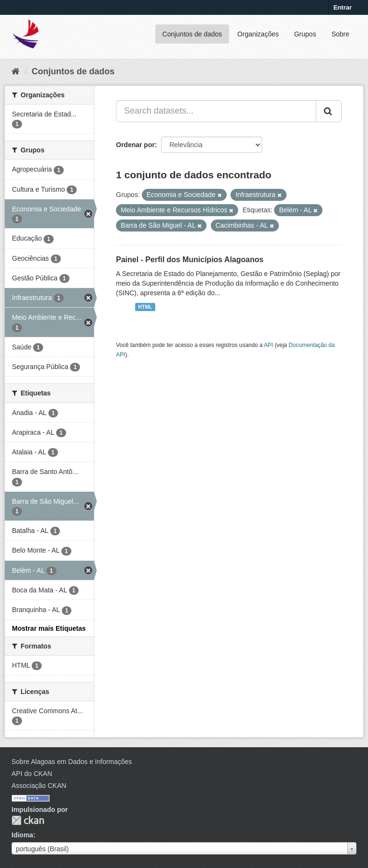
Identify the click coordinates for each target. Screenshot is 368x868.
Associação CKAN (39, 786)
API (269, 345)
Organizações (258, 34)
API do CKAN (32, 774)
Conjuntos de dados (192, 34)
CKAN (28, 820)
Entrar (343, 7)
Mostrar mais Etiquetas (49, 628)
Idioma (22, 835)
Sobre (340, 34)
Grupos (305, 34)
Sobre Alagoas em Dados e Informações (72, 762)
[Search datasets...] (216, 111)
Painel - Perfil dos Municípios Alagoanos (190, 260)
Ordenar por (135, 145)
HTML (145, 307)
